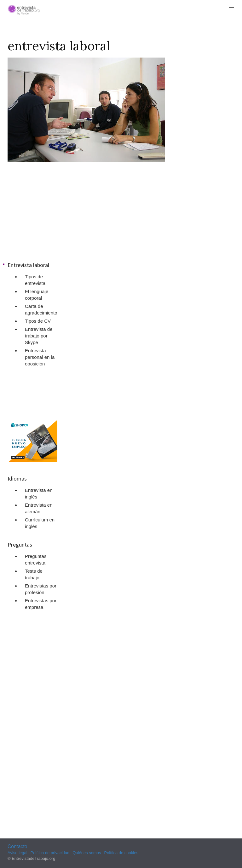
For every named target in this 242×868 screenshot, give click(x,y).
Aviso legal (17, 853)
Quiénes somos (87, 853)
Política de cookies (121, 853)
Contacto (17, 846)
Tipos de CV (38, 321)
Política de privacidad (50, 853)
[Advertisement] (121, 211)
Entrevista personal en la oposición (40, 357)
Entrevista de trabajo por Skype (39, 336)
